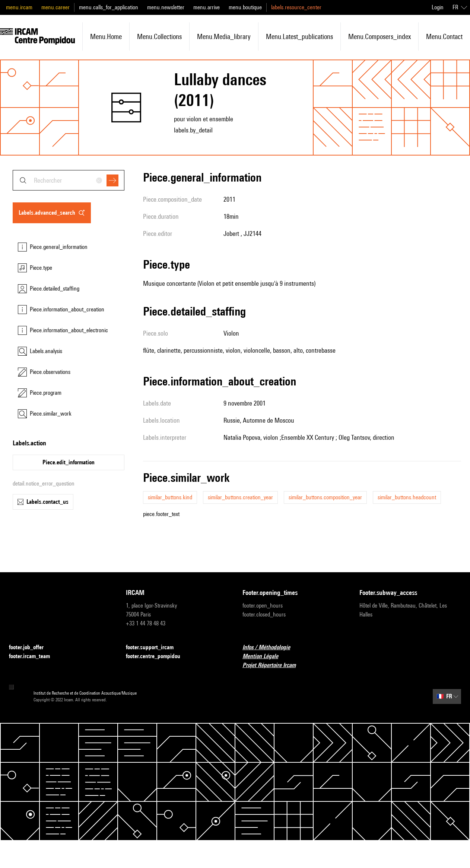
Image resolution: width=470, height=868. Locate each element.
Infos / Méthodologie (271, 648)
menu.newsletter (166, 7)
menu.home (106, 36)
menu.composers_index (380, 36)
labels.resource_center (296, 7)
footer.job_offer (31, 648)
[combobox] (69, 180)
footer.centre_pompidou (158, 656)
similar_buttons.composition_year (325, 497)
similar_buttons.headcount (407, 497)
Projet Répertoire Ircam (274, 665)
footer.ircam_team (34, 656)
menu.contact (444, 36)
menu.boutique (245, 7)
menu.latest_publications (299, 36)
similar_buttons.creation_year (240, 497)
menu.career (55, 7)
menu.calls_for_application (109, 7)
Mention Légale (265, 656)
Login (438, 7)
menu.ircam (19, 7)
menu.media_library (224, 36)
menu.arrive (207, 7)
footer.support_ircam (154, 648)
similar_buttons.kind (170, 497)
